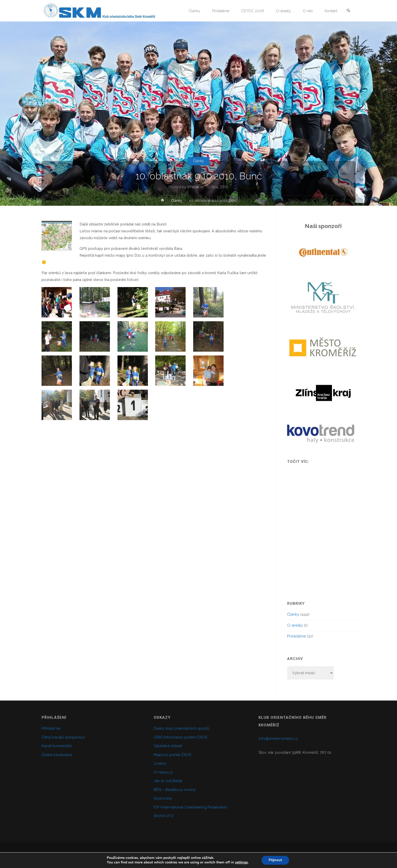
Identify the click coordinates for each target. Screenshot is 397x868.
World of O (164, 816)
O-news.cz (163, 772)
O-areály (295, 625)
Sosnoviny (163, 798)
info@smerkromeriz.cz (278, 739)
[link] (348, 11)
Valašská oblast (168, 746)
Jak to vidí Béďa (168, 781)
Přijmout (275, 860)
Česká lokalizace (57, 755)
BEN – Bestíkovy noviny (175, 790)
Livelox (160, 763)
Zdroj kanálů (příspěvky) (63, 737)
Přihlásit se (51, 728)
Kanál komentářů (57, 746)
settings (241, 862)
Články (199, 161)
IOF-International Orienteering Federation (191, 807)
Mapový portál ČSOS (172, 755)
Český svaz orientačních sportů (182, 728)
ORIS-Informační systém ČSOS (180, 737)
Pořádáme (296, 636)
